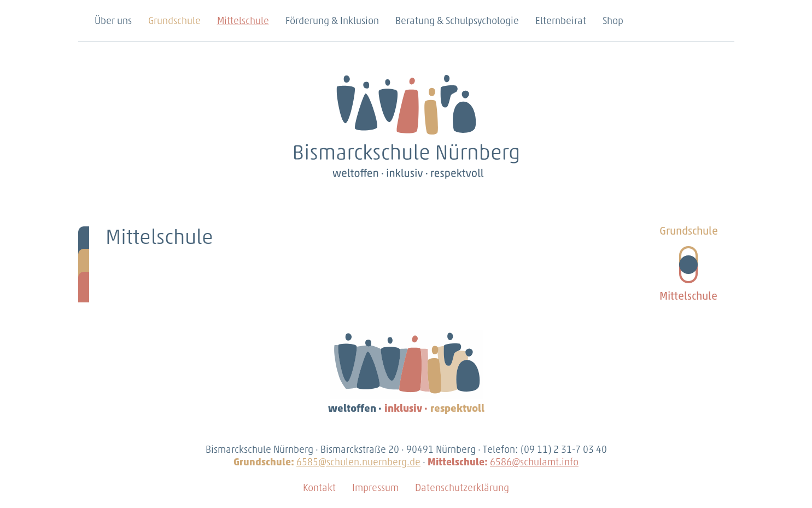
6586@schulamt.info (534, 463)
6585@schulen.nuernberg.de (358, 463)
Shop (613, 22)
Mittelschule (243, 22)
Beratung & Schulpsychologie (457, 22)
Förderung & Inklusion (332, 22)
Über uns (113, 22)
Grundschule (174, 22)
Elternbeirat (561, 22)
